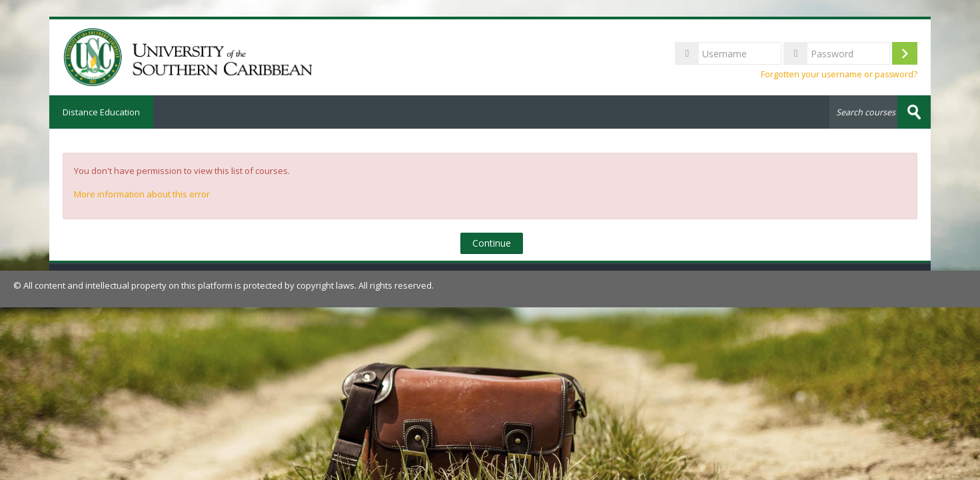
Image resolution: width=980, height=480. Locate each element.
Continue (492, 243)
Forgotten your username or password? (839, 74)
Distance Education (101, 112)
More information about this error (142, 194)
